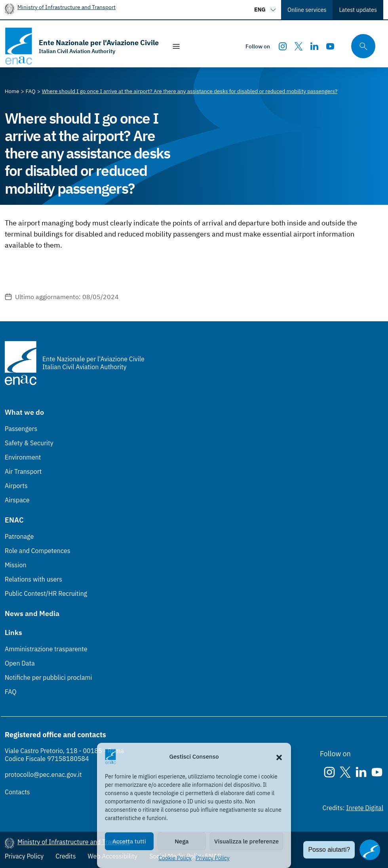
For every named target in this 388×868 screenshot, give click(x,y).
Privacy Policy (213, 858)
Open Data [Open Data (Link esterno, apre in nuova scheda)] (20, 663)
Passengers (21, 429)
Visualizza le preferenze (246, 841)
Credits (66, 856)
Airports (16, 486)
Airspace (17, 500)
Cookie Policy (175, 858)
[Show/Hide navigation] (176, 46)
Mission (16, 565)
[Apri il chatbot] (370, 850)
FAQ (11, 692)
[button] (279, 757)
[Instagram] (283, 46)
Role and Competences (37, 551)
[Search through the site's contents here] (361, 46)
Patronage (19, 536)
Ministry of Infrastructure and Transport (67, 7)
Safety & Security (29, 443)
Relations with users (33, 579)
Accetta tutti (129, 841)
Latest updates (358, 10)
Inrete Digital (365, 808)
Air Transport (23, 471)
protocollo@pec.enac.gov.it (43, 775)
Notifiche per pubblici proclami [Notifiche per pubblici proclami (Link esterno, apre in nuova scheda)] (48, 677)
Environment (23, 457)
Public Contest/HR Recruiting (46, 593)
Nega (182, 841)
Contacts (17, 792)
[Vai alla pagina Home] (12, 91)
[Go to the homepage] (82, 46)
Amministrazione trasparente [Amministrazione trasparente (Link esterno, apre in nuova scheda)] (46, 649)
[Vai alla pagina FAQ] (31, 91)
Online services (307, 10)
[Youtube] (330, 46)
